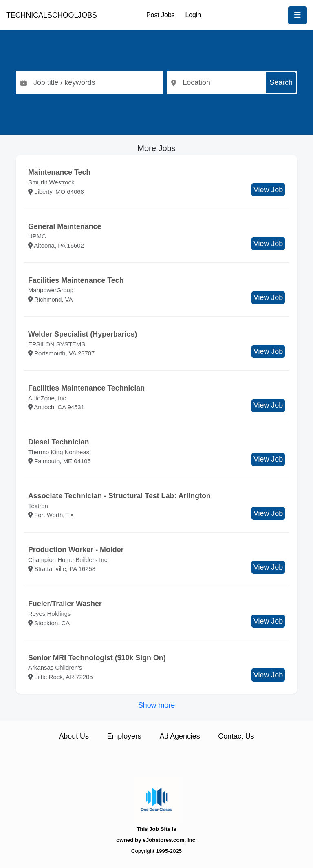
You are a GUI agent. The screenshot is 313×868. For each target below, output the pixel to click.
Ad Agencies (180, 736)
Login (193, 15)
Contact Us (236, 736)
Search (281, 82)
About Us (74, 736)
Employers (124, 736)
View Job (268, 190)
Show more (156, 705)
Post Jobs (161, 15)
